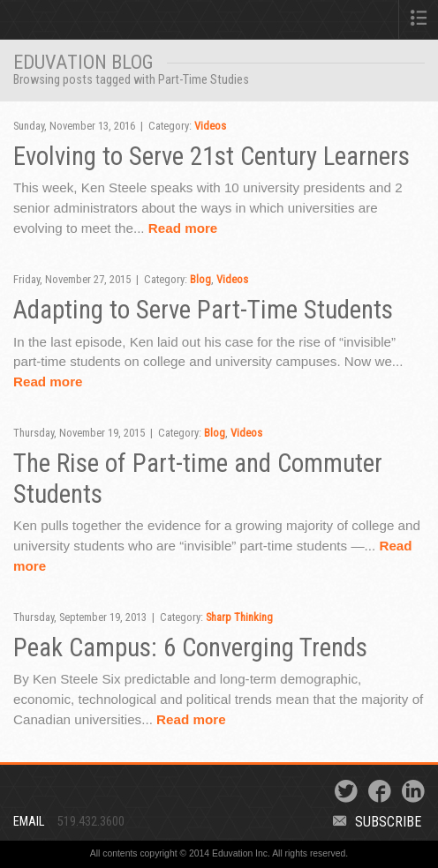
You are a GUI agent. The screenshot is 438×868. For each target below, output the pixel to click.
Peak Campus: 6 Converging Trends (190, 647)
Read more (183, 228)
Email (29, 822)
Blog (200, 279)
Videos (210, 126)
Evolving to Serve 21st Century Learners (211, 156)
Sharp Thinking (239, 617)
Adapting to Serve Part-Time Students (203, 310)
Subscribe (377, 822)
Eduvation (93, 23)
